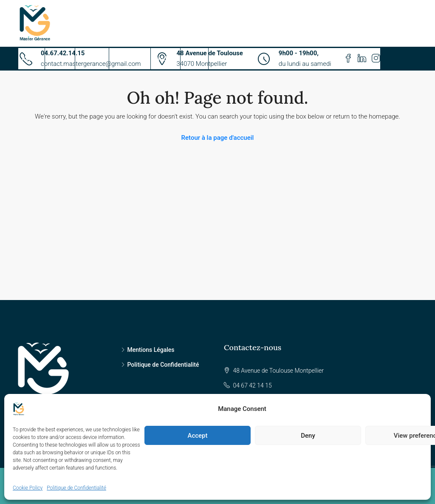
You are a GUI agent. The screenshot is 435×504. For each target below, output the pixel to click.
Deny (308, 436)
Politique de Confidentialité (76, 488)
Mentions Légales (151, 350)
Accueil (31, 59)
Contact (194, 59)
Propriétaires (130, 59)
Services (60, 59)
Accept (197, 436)
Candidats (92, 59)
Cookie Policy (28, 488)
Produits (165, 59)
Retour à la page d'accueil (218, 138)
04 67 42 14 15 (252, 385)
